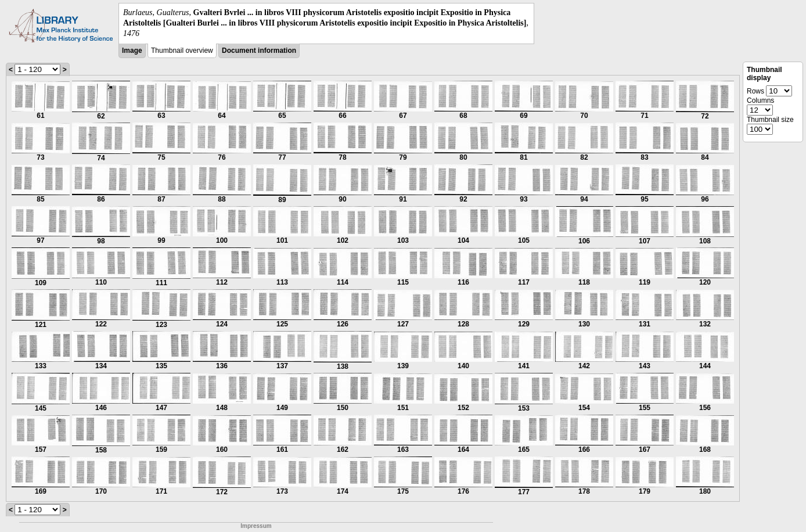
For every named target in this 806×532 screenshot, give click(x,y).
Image (132, 51)
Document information (259, 51)
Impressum (256, 526)
